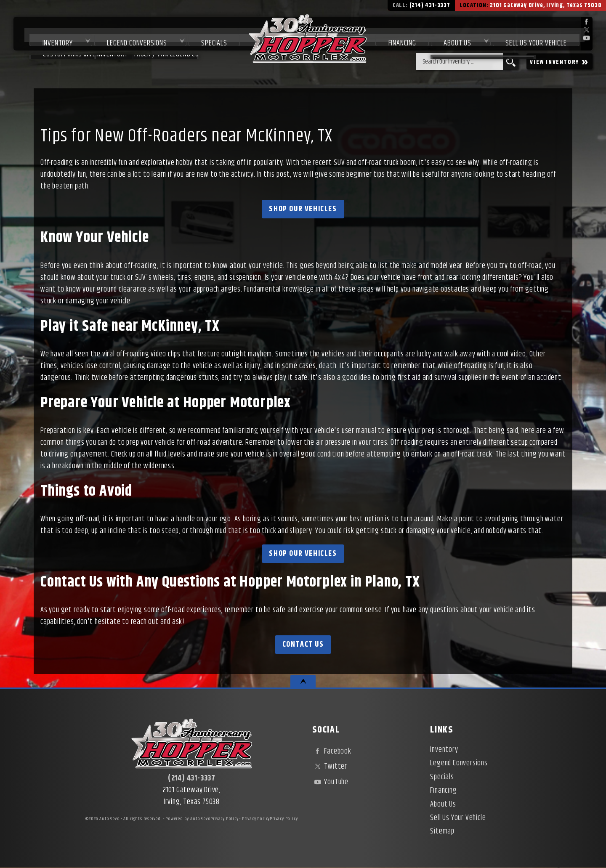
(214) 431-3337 (192, 778)
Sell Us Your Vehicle (536, 35)
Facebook (332, 751)
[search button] (511, 61)
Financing (443, 791)
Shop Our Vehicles (303, 209)
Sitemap (442, 831)
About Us (443, 804)
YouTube (330, 782)
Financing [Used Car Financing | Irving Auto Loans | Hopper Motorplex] (397, 35)
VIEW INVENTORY (559, 62)
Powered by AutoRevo (188, 819)
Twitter (330, 767)
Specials (207, 35)
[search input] (459, 61)
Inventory (45, 35)
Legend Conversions (127, 35)
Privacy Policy (224, 819)
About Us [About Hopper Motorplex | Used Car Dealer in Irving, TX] (455, 35)
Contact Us (303, 645)
